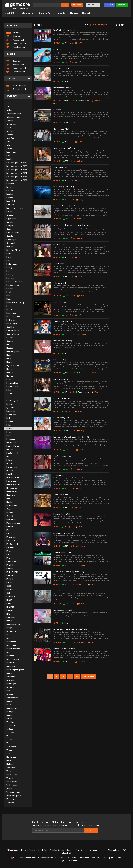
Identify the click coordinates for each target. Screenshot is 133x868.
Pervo (9, 530)
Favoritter (61, 13)
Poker (9, 551)
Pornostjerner (12, 572)
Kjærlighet (11, 411)
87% (65, 662)
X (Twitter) (117, 858)
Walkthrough (12, 785)
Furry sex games (13, 324)
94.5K (57, 180)
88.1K (57, 565)
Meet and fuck (12, 453)
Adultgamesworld (14, 114)
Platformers (11, 540)
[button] (93, 5)
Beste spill (14, 36)
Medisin (10, 449)
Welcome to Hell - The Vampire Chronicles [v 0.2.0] (72, 225)
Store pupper (12, 712)
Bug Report (13, 850)
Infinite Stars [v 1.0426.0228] (64, 187)
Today (9, 740)
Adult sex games (13, 117)
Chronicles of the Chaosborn (64, 649)
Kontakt (70, 850)
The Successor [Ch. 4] (61, 129)
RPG (8, 614)
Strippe (9, 715)
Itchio (9, 390)
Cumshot (10, 236)
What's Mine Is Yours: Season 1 (65, 30)
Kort (8, 418)
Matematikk (11, 442)
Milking (9, 460)
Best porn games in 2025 (17, 177)
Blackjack (10, 184)
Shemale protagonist (15, 670)
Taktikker (10, 722)
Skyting (10, 691)
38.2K (57, 508)
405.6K (57, 546)
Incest (9, 380)
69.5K (57, 488)
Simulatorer (11, 677)
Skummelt (11, 687)
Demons (10, 247)
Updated (10, 764)
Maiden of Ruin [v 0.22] (62, 379)
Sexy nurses (11, 652)
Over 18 (10, 516)
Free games (11, 313)
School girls (11, 631)
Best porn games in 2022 (17, 166)
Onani (9, 509)
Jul (8, 397)
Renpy (9, 600)
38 (73, 296)
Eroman (10, 261)
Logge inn (109, 5)
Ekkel (9, 254)
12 (72, 200)
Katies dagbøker (13, 401)
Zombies (10, 803)
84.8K (57, 315)
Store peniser (12, 708)
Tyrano (9, 750)
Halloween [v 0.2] (60, 360)
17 (72, 585)
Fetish (9, 292)
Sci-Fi (9, 635)
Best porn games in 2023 (17, 170)
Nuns (9, 498)
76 (77, 676)
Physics (10, 533)
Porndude (11, 558)
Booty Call (11, 201)
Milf (8, 456)
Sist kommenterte (17, 86)
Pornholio (10, 565)
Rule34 (9, 621)
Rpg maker (11, 617)
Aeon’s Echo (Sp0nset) (62, 68)
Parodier (10, 526)
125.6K (57, 238)
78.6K (57, 392)
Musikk (9, 474)
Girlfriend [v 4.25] (60, 283)
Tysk (8, 754)
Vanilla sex (11, 768)
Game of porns (13, 334)
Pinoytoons (11, 537)
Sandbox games (13, 624)
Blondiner (10, 187)
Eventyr (10, 268)
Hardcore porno (13, 352)
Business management (16, 208)
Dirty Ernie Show (13, 250)
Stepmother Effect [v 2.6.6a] (64, 533)
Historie (74, 13)
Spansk (10, 701)
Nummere (11, 495)
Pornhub (10, 568)
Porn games (11, 575)
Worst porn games (14, 796)
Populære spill (15, 40)
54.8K (57, 142)
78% (66, 123)
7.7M (56, 81)
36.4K (57, 277)
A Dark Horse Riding (61, 302)
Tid (8, 736)
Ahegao (10, 121)
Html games (11, 376)
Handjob (10, 348)
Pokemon (10, 547)
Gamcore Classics (46, 858)
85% (64, 411)
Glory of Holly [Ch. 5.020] (62, 398)
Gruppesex (11, 341)
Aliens (9, 128)
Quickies (10, 589)
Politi (9, 554)
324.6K (57, 642)
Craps (9, 229)
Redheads (11, 596)
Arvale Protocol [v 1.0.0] (62, 552)
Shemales (11, 666)
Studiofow (11, 719)
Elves (9, 257)
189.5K (57, 161)
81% (65, 334)
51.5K (57, 200)
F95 (8, 271)
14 (73, 219)
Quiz (8, 593)
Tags (39, 850)
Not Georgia (58, 49)
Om (77, 850)
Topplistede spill (16, 44)
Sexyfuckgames (13, 649)
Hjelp (103, 850)
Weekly (9, 789)
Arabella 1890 (59, 264)
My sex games (12, 481)
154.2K (57, 604)
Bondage (10, 194)
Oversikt (85, 850)
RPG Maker (81, 334)
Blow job (10, 191)
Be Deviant (57, 110)
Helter (9, 359)
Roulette (10, 610)
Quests (9, 586)
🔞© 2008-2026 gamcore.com (23, 858)
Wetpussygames (13, 792)
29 (71, 527)
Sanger (9, 628)
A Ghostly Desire (60, 591)
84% (66, 101)
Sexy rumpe (11, 645)
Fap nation (11, 278)
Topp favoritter (16, 47)
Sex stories (11, 663)
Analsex (10, 135)
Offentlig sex (12, 505)
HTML (95, 392)
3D (8, 107)
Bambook (10, 159)
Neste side (89, 676)
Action (9, 110)
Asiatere (10, 149)
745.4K (57, 373)
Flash (9, 299)
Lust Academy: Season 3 (63, 88)
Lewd (9, 432)
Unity (9, 761)
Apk (8, 142)
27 (73, 469)
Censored (10, 215)
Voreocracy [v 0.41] (60, 167)
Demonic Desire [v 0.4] (62, 514)
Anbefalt (10, 138)
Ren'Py (79, 43)
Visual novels (12, 782)
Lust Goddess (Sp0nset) (63, 341)
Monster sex (12, 467)
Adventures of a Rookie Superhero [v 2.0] (69, 572)
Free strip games (13, 317)
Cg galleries (11, 219)
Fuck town (11, 320)
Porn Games (84, 858)
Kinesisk (10, 404)
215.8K (57, 431)
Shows (9, 673)
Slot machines (12, 698)
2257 (124, 850)
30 (73, 238)
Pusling (9, 582)
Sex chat (10, 656)
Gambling (10, 327)
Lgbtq (9, 435)
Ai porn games (12, 124)
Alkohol (10, 131)
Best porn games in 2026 (17, 180)
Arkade (9, 145)
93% (65, 392)
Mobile (9, 463)
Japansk (10, 394)
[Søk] (47, 5)
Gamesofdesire (13, 331)
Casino (9, 212)
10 (72, 334)
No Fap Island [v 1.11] (61, 418)
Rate (98, 24)
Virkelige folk (12, 775)
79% (65, 43)
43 (73, 123)
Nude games (12, 491)
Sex (8, 638)
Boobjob (10, 198)
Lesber (9, 428)
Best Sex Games (28, 850)
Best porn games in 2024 (17, 173)
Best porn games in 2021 (17, 163)
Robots (9, 603)
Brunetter (10, 205)
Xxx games (11, 799)
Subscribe (91, 830)
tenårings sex (12, 729)
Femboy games (13, 285)
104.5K (57, 450)
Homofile (10, 373)
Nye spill (86, 13)
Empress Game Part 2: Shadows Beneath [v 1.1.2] (72, 437)
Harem (9, 355)
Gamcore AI (96, 858)
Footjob (10, 306)
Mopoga (10, 470)
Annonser (94, 850)
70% (65, 508)
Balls (8, 156)
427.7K (57, 219)
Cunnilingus (11, 240)
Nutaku (9, 502)
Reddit (73, 861)
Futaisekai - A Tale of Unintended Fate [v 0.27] (70, 629)
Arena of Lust (58, 475)
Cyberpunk (11, 243)
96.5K (57, 585)
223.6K (57, 469)
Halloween (11, 345)
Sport (9, 705)
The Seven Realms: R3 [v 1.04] (64, 148)
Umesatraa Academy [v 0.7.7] (64, 206)
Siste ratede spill (16, 89)
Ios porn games (13, 387)
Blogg (106, 858)
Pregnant (10, 579)
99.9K (57, 62)
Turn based (11, 747)
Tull (8, 743)
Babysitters (11, 152)
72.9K (57, 43)
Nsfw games (12, 488)
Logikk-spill (11, 439)
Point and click (12, 544)
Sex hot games (13, 659)
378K (56, 527)
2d (8, 103)
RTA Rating (60, 858)
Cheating (10, 222)
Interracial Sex (12, 383)
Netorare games (13, 484)
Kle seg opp (11, 415)
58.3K (57, 334)
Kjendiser (10, 408)
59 (73, 373)
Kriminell (10, 422)
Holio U (9, 369)
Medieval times (13, 446)
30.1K (57, 662)
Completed (11, 226)
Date (94, 24)
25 (73, 604)
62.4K (57, 257)
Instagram (61, 861)
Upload (77, 5)
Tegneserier (11, 726)
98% (66, 373)
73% (65, 488)
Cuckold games (13, 233)
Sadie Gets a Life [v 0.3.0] (63, 321)
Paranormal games (14, 523)
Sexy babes (11, 642)
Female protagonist (14, 282)
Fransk (9, 310)
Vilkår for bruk (113, 850)
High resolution (13, 366)
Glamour (10, 338)
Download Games (57, 850)
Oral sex (10, 512)
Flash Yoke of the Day (15, 303)
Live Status (72, 858)
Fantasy (10, 275)
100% (65, 81)
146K (56, 411)
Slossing (10, 694)
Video (9, 771)
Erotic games (12, 264)
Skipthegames (12, 684)
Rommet (10, 607)
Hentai (9, 362)
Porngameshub (13, 561)
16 (73, 161)
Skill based (11, 680)
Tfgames (10, 733)
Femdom (10, 289)
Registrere (122, 5)
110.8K (57, 101)
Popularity (105, 24)
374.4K (57, 123)
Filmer (9, 296)
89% (65, 62)
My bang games (13, 477)
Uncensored (11, 757)
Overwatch (11, 519)
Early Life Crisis (59, 244)
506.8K (57, 296)
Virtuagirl (10, 778)
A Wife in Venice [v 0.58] (62, 456)
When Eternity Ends (61, 495)
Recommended (83, 101)
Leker (9, 425)
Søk (46, 850)
